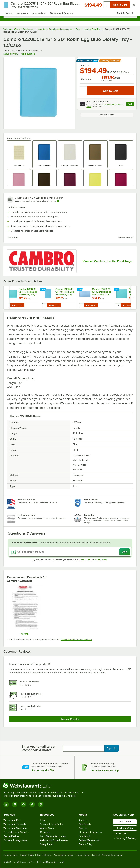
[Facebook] (23, 804)
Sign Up (111, 748)
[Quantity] (84, 91)
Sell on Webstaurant (89, 840)
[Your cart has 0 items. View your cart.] (131, 6)
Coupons (45, 832)
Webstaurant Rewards (15, 824)
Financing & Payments (90, 832)
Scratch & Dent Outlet (51, 824)
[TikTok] (32, 804)
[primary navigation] (10, 6)
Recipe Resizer (11, 836)
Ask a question (28, 54)
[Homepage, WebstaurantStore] (70, 6)
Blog (42, 820)
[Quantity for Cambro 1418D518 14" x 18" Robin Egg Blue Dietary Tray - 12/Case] (118, 305)
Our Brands (85, 824)
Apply (131, 104)
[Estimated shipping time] (58, 201)
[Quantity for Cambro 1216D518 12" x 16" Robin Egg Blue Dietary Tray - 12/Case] (8, 305)
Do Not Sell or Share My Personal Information (99, 855)
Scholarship (85, 836)
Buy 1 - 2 (84, 66)
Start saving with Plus (43, 770)
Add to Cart (17, 305)
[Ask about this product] (70, 552)
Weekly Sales (47, 828)
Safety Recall (47, 844)
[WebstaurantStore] (45, 786)
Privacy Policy (101, 560)
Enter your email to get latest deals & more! (38, 748)
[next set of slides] (134, 298)
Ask (125, 552)
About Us (84, 820)
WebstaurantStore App (15, 828)
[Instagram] (6, 804)
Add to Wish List (107, 115)
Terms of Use (84, 560)
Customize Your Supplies (16, 832)
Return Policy (86, 844)
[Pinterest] (41, 804)
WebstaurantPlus (12, 820)
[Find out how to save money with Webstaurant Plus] (7, 290)
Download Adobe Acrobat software (76, 640)
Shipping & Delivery (125, 838)
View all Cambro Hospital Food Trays (107, 261)
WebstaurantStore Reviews (54, 840)
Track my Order (125, 828)
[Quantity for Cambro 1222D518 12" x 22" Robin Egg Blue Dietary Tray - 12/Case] (81, 305)
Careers (83, 828)
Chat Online (121, 834)
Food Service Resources (53, 836)
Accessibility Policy (63, 855)
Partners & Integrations (15, 840)
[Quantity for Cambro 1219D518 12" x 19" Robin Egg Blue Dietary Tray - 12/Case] (45, 305)
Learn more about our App (105, 770)
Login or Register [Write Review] (70, 719)
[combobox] (70, 15)
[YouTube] (15, 804)
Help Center (125, 822)
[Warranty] (25, 610)
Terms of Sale (10, 855)
